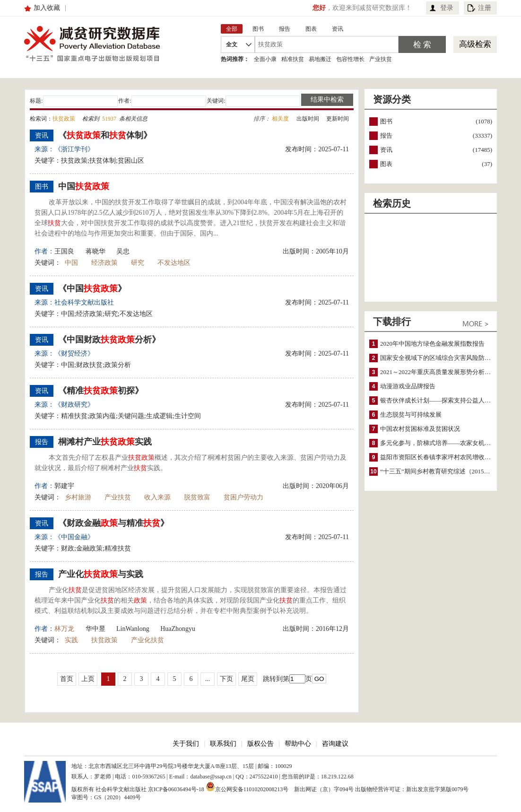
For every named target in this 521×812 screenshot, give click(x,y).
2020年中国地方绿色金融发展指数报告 (432, 344)
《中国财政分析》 (109, 340)
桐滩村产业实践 (105, 442)
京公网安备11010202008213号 (247, 786)
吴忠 (123, 251)
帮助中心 (298, 744)
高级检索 (475, 44)
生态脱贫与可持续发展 (411, 415)
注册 (485, 8)
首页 (67, 679)
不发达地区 (174, 263)
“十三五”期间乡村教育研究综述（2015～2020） (444, 471)
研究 (138, 263)
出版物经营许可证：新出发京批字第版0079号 (412, 789)
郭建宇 (64, 486)
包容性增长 (350, 59)
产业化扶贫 (148, 640)
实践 (71, 640)
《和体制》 (105, 135)
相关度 (280, 119)
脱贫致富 (197, 497)
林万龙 (64, 629)
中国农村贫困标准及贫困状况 (420, 429)
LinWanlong (133, 629)
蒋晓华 (96, 251)
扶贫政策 (104, 640)
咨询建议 (335, 744)
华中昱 (96, 629)
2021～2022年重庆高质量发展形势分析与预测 (442, 372)
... (208, 679)
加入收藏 (47, 8)
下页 (226, 679)
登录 (447, 8)
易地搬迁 (320, 59)
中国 (84, 186)
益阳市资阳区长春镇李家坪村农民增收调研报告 (445, 457)
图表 (386, 164)
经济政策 (104, 263)
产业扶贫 (381, 59)
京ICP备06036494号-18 (176, 789)
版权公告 (260, 744)
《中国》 (92, 288)
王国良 (64, 251)
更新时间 (338, 119)
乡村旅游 (78, 497)
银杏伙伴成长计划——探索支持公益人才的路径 (445, 400)
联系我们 (223, 744)
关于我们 (186, 744)
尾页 (248, 679)
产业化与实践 (101, 574)
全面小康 (265, 59)
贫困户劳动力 (243, 497)
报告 (386, 135)
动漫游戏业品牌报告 (408, 386)
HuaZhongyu (178, 629)
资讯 (386, 150)
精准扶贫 (293, 59)
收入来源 (157, 497)
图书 (386, 121)
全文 (232, 44)
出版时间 (308, 119)
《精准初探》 (101, 391)
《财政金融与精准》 (113, 523)
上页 (88, 679)
